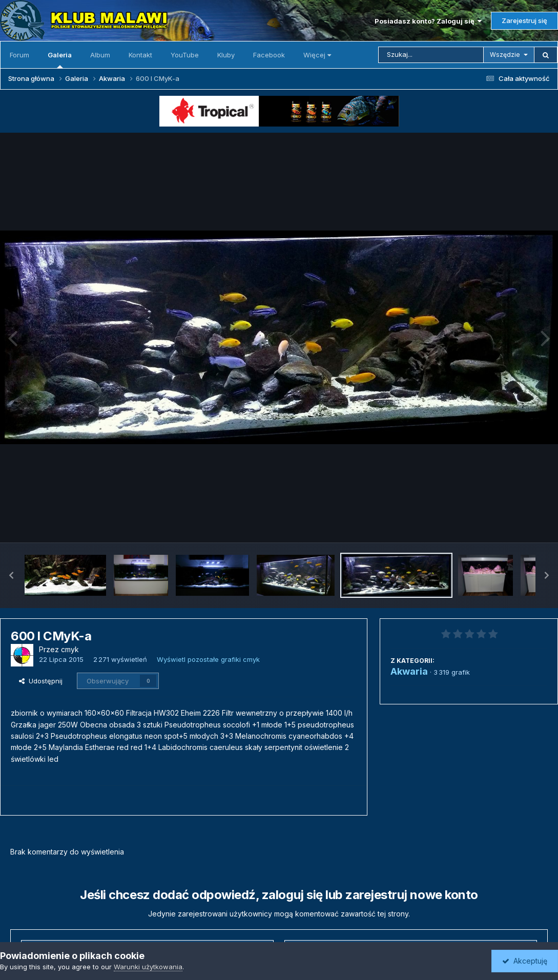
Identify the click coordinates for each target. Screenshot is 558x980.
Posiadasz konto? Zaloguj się (428, 21)
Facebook (269, 55)
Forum (19, 55)
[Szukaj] (431, 55)
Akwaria (409, 671)
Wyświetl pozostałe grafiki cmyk (208, 659)
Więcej (317, 55)
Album (100, 55)
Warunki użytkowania (148, 967)
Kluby (226, 55)
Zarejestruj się (524, 20)
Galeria (60, 59)
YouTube (185, 55)
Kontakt (140, 55)
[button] (11, 575)
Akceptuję (525, 961)
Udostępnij (41, 681)
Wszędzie (505, 55)
